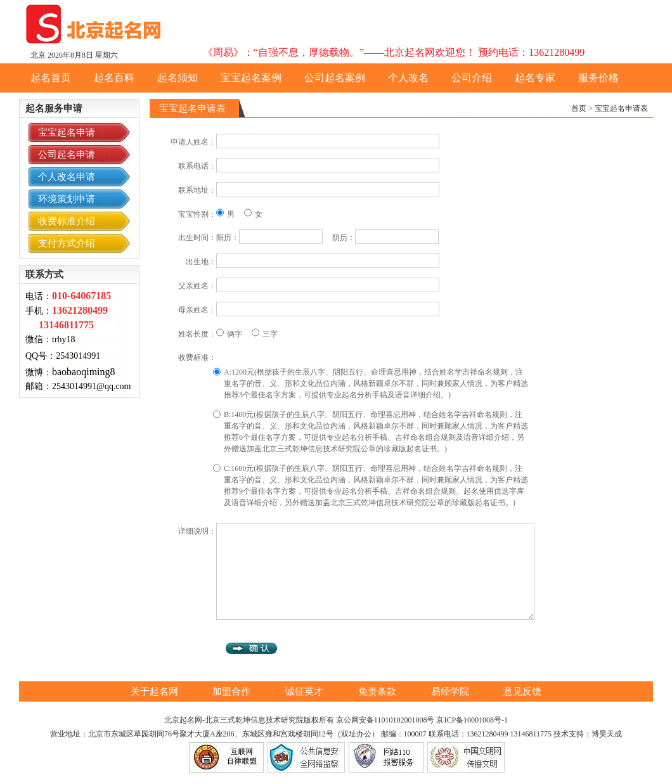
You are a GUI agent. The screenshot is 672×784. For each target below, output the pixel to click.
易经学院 (451, 691)
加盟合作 (233, 691)
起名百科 (114, 78)
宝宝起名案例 (251, 78)
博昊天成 (607, 734)
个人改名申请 (67, 177)
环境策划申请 (67, 199)
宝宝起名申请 (67, 132)
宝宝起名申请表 (621, 108)
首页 (579, 108)
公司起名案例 (335, 78)
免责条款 (378, 691)
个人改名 (408, 78)
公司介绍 (472, 78)
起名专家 (535, 78)
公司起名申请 (67, 155)
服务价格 (598, 78)
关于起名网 (156, 691)
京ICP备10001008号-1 (472, 720)
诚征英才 (306, 691)
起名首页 (51, 78)
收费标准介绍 (67, 221)
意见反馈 (522, 691)
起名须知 (178, 78)
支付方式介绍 (67, 243)
